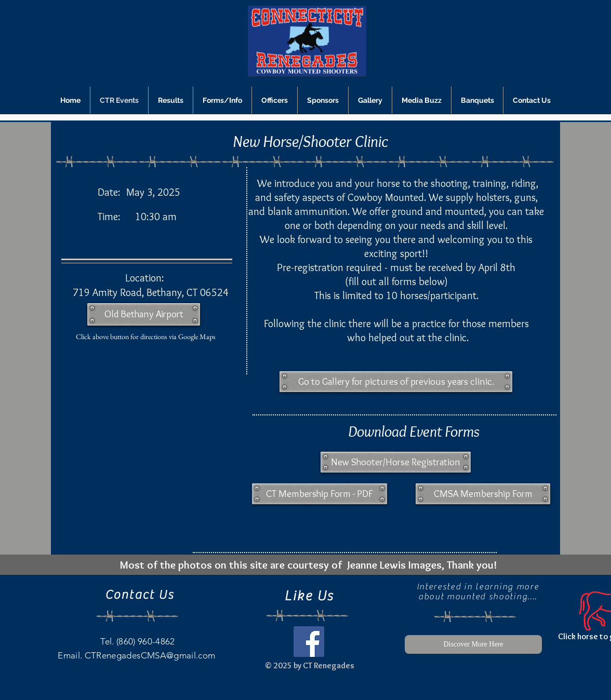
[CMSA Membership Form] (483, 494)
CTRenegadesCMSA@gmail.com (150, 655)
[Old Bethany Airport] (144, 314)
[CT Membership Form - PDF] (320, 494)
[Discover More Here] (473, 644)
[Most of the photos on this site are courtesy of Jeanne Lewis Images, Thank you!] (308, 565)
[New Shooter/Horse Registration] (396, 462)
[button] (396, 382)
